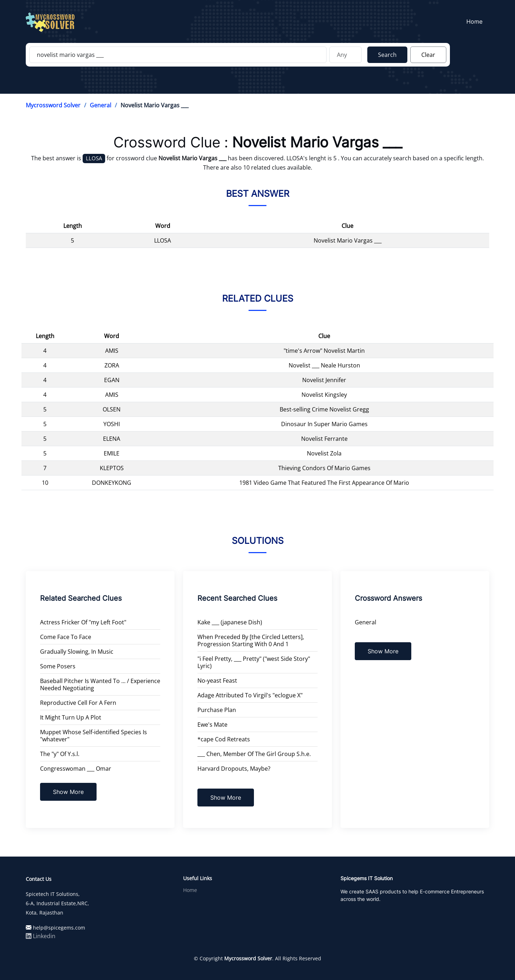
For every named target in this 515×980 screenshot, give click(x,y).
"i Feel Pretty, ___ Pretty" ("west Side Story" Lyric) (254, 662)
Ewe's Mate (212, 725)
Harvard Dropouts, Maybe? (234, 769)
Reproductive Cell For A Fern (78, 703)
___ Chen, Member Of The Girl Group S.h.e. (254, 754)
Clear (428, 55)
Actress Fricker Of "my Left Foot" (83, 622)
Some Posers (58, 666)
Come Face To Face (66, 637)
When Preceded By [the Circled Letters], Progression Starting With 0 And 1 (251, 640)
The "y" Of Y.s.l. (60, 754)
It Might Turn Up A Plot (71, 717)
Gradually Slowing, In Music (77, 652)
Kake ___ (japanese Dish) (230, 622)
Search (387, 55)
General (100, 105)
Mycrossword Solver (53, 105)
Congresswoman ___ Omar (76, 769)
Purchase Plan (217, 710)
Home (476, 22)
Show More (68, 792)
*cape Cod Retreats (224, 739)
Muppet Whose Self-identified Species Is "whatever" (94, 736)
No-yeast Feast (217, 681)
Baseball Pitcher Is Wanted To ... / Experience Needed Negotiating (100, 684)
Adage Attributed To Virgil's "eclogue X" (250, 695)
